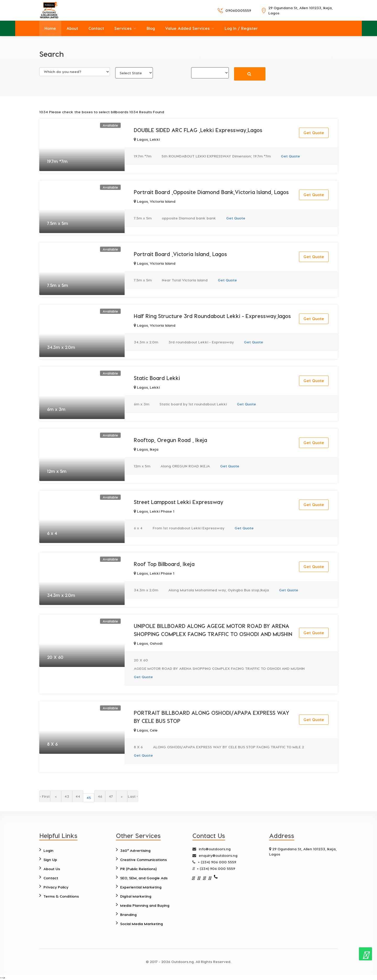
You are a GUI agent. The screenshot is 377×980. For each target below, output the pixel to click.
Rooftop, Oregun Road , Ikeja (170, 440)
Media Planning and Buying (145, 905)
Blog (151, 28)
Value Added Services (187, 28)
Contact (96, 28)
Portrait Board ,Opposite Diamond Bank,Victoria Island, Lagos (211, 192)
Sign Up (50, 860)
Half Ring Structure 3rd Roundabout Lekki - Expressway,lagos (212, 316)
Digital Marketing (136, 896)
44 (78, 796)
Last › (133, 796)
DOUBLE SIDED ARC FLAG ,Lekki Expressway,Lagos (198, 130)
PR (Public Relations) (138, 869)
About (72, 28)
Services (123, 28)
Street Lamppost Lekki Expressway (179, 502)
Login (48, 850)
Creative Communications (143, 860)
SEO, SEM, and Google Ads (144, 878)
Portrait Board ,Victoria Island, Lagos (180, 254)
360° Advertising (135, 850)
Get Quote (314, 133)
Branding (128, 914)
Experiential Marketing (141, 887)
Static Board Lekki (157, 378)
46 (100, 796)
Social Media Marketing (142, 924)
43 (67, 796)
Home (50, 28)
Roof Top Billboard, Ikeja (164, 564)
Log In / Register (241, 28)
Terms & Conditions (61, 896)
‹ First (45, 796)
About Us (52, 869)
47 (111, 796)
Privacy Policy (56, 887)
